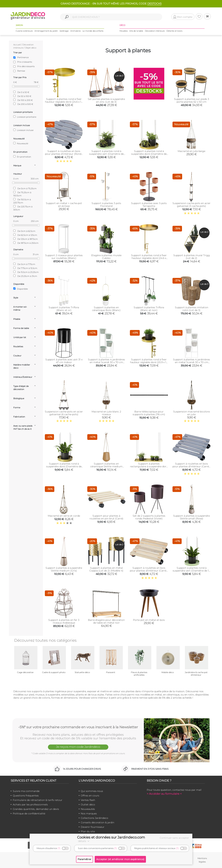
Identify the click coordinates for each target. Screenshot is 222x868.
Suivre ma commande (26, 791)
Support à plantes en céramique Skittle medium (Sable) (106, 466)
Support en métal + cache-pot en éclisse (64, 205)
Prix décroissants (26, 66)
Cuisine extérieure (24, 31)
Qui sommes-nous (92, 791)
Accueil (17, 45)
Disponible (21, 289)
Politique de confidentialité (29, 813)
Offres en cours (90, 796)
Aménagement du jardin (46, 31)
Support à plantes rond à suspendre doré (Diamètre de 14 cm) (64, 466)
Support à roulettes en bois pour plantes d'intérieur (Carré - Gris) (191, 466)
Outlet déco (88, 805)
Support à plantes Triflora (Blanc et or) (64, 309)
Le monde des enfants (93, 31)
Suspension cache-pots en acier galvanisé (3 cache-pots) (191, 205)
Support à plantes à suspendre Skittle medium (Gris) (64, 569)
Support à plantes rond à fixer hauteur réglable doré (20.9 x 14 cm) (149, 362)
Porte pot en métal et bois (149, 620)
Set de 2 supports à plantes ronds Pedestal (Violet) (149, 517)
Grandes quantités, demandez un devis (36, 809)
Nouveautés (88, 809)
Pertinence (23, 57)
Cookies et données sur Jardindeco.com (111, 837)
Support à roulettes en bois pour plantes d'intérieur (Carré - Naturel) (149, 571)
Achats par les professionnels (30, 805)
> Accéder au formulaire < (164, 794)
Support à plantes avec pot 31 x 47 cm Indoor (64, 361)
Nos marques (89, 813)
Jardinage (64, 31)
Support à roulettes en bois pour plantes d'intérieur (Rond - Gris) (64, 154)
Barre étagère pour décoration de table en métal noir (106, 621)
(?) (59, 848)
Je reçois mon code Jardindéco (78, 747)
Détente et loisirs (174, 31)
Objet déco (31, 48)
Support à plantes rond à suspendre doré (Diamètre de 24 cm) (149, 154)
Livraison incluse (23, 130)
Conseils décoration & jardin (97, 822)
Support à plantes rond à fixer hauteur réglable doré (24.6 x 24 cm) (149, 258)
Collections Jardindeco (94, 818)
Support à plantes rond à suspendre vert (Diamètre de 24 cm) (106, 154)
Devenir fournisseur (93, 827)
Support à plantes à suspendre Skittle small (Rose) (191, 517)
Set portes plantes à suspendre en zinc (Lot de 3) (106, 100)
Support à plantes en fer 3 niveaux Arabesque (64, 621)
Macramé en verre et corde (64, 516)
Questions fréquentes (26, 796)
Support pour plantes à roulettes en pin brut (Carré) (106, 517)
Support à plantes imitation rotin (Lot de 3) (192, 309)
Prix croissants (25, 62)
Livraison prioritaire (25, 117)
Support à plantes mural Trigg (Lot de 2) (192, 257)
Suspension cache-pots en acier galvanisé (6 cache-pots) (64, 413)
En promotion (22, 157)
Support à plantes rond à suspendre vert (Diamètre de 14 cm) (191, 571)
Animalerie (76, 31)
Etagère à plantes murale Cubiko (106, 257)
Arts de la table (136, 31)
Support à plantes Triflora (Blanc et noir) (149, 309)
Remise (21, 71)
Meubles (124, 31)
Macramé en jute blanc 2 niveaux (106, 413)
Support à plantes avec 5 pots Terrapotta (149, 205)
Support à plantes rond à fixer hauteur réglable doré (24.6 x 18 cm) (64, 102)
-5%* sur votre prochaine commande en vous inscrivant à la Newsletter (78, 727)
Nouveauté (21, 143)
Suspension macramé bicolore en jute (191, 413)
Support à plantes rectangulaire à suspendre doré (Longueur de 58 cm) (149, 466)
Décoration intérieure (155, 31)
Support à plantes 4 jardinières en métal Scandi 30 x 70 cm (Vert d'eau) (106, 362)
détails (84, 841)
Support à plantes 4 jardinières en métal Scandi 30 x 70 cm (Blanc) (191, 362)
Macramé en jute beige (191, 151)
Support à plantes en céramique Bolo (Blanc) (106, 309)
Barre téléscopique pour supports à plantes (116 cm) (149, 413)
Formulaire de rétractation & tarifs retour (38, 800)
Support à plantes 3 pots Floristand (106, 205)
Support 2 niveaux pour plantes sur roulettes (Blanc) (64, 257)
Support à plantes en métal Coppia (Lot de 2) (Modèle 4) (106, 569)
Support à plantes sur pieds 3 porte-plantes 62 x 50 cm (192, 100)
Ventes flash (88, 800)
